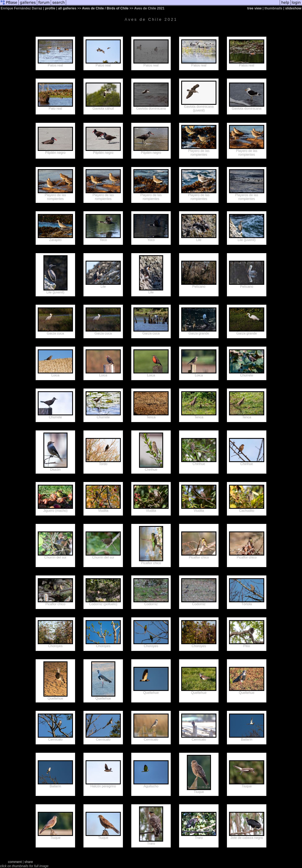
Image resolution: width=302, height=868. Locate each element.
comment (15, 862)
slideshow (293, 8)
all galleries (67, 8)
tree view (254, 8)
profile (50, 8)
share (29, 862)
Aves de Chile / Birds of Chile (105, 8)
